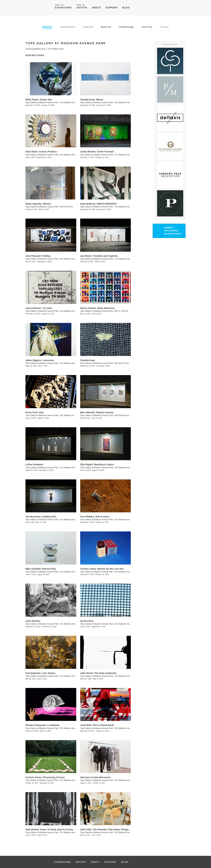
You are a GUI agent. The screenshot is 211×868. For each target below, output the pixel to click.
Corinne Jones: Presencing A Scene (45, 777)
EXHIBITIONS (63, 7)
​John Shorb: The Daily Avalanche (98, 673)
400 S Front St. (67, 207)
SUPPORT (112, 8)
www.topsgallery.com (35, 49)
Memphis (47, 27)
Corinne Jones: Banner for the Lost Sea (102, 569)
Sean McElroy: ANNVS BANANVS (98, 204)
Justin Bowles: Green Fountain (97, 152)
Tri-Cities (164, 27)
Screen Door (87, 621)
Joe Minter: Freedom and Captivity (99, 256)
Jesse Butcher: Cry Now (39, 308)
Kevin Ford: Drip (35, 412)
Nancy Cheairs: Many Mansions (97, 308)
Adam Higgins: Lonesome (40, 360)
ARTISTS (82, 7)
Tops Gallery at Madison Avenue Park (42, 103)
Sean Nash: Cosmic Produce (41, 152)
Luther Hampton (34, 464)
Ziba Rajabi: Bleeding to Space (97, 464)
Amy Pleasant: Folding (38, 256)
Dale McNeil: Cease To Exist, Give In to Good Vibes (53, 829)
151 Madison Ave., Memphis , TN (74, 415)
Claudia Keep (88, 360)
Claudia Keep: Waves (92, 100)
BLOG (126, 8)
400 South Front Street (125, 415)
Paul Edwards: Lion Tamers (41, 673)
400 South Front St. (123, 363)
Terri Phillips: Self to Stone (95, 517)
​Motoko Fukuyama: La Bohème (42, 725)
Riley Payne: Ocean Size (39, 100)
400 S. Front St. (122, 311)
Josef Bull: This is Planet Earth (97, 725)
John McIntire (33, 621)
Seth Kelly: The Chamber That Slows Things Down (108, 829)
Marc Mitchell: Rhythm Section (97, 412)
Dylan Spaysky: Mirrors (38, 204)
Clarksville (88, 27)
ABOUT (96, 8)
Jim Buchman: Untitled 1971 (41, 517)
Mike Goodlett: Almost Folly (41, 569)
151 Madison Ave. (56, 49)
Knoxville (147, 27)
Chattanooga (126, 27)
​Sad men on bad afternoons (95, 777)
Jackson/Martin (68, 27)
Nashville (106, 27)
